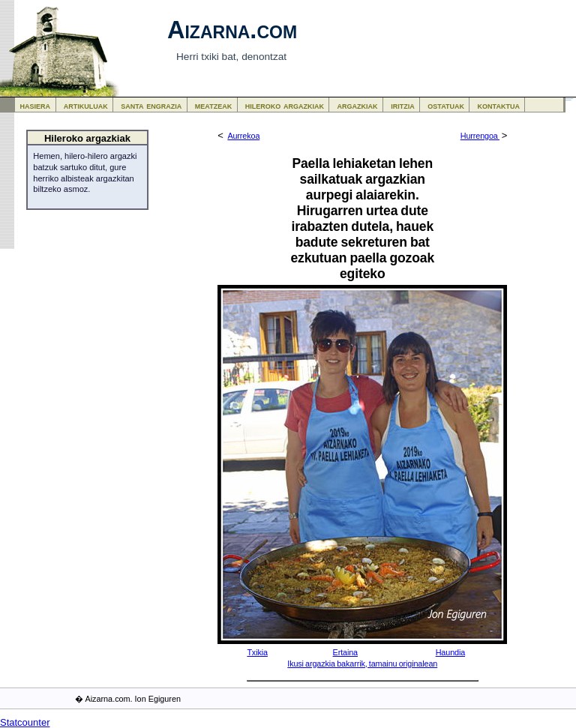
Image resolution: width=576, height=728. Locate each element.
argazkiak (358, 105)
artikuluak (86, 105)
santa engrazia (151, 105)
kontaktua (499, 105)
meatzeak (213, 105)
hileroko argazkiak (285, 105)
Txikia (257, 652)
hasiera (36, 105)
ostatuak (446, 105)
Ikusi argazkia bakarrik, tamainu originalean (362, 664)
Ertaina (345, 652)
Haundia (450, 652)
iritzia (403, 105)
